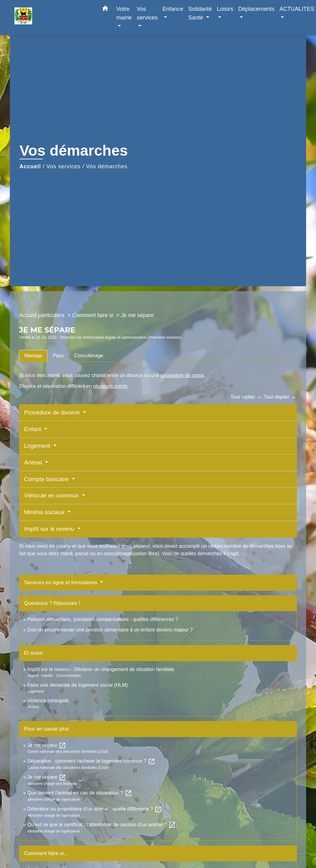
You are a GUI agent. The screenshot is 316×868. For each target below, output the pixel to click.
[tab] (33, 356)
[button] (105, 10)
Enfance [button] (173, 9)
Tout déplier (280, 397)
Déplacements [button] (256, 9)
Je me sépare (137, 315)
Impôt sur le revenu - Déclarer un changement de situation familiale (101, 669)
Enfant (33, 429)
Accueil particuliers (43, 315)
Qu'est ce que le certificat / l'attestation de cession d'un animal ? (101, 825)
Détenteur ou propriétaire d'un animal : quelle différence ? (94, 809)
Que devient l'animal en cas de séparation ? (79, 793)
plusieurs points (110, 386)
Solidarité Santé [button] (200, 13)
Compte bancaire (47, 479)
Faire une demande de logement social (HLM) (77, 685)
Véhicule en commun (52, 495)
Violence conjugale (48, 700)
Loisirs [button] (225, 9)
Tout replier (247, 397)
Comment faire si (94, 315)
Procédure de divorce (53, 412)
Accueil (30, 166)
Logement (38, 446)
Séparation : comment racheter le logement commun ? (91, 761)
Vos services (63, 166)
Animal (34, 462)
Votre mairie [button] (124, 13)
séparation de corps (182, 375)
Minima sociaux (45, 512)
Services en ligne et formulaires (61, 583)
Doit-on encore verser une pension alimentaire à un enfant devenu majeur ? (110, 630)
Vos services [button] (147, 13)
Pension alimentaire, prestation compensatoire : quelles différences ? (103, 619)
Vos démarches (107, 166)
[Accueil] (53, 17)
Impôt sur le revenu (50, 529)
